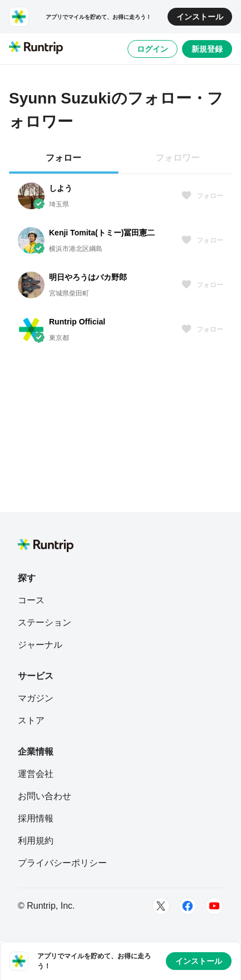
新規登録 (207, 49)
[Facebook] (188, 906)
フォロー (202, 196)
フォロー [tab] (63, 158)
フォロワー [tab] (178, 158)
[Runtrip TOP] (36, 48)
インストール (200, 17)
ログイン (153, 49)
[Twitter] (161, 906)
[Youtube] (214, 906)
